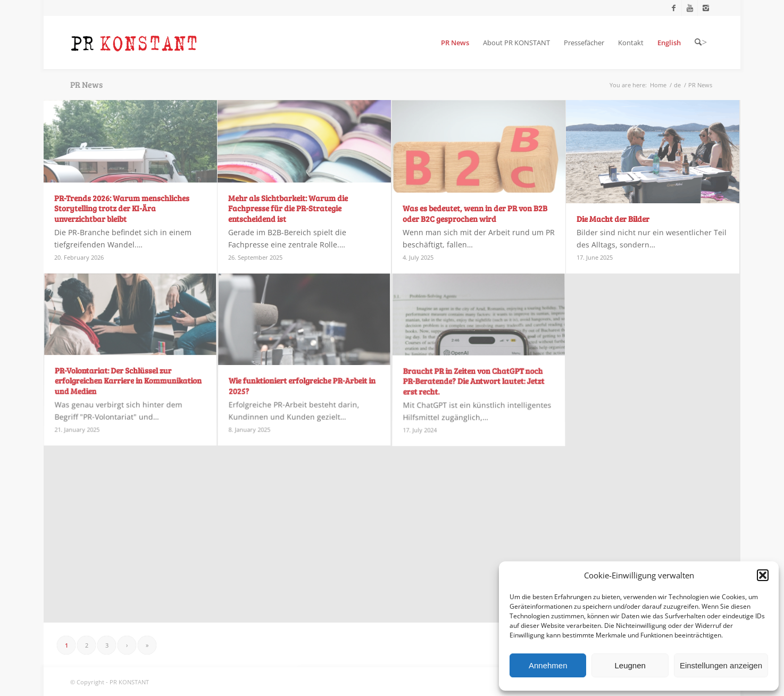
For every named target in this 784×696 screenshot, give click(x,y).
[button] (763, 575)
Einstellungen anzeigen (721, 665)
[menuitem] (455, 43)
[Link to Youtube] (690, 8)
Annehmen (548, 665)
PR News (86, 84)
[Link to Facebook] (674, 8)
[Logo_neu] (134, 43)
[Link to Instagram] (706, 8)
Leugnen (630, 665)
